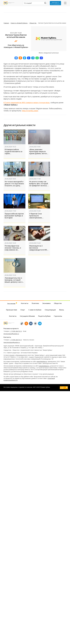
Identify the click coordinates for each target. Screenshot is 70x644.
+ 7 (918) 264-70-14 (16, 331)
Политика (10, 196)
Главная (6, 23)
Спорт (23, 310)
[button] (16, 58)
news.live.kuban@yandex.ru (12, 342)
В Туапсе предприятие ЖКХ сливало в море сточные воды (27, 103)
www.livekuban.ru (42, 362)
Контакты (25, 303)
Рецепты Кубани (44, 316)
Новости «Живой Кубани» (19, 23)
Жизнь (33, 132)
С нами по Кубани (35, 310)
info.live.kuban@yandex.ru (11, 334)
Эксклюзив (10, 260)
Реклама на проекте (11, 329)
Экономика (46, 303)
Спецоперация (50, 310)
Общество (33, 23)
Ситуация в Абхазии (27, 316)
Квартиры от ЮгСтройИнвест (55, 3)
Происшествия (11, 132)
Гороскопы (58, 316)
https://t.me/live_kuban (30, 111)
